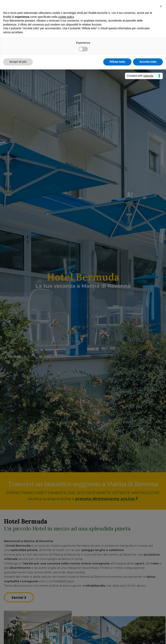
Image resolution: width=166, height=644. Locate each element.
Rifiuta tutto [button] (117, 62)
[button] (161, 6)
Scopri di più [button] (18, 62)
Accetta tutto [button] (148, 62)
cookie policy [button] (66, 17)
